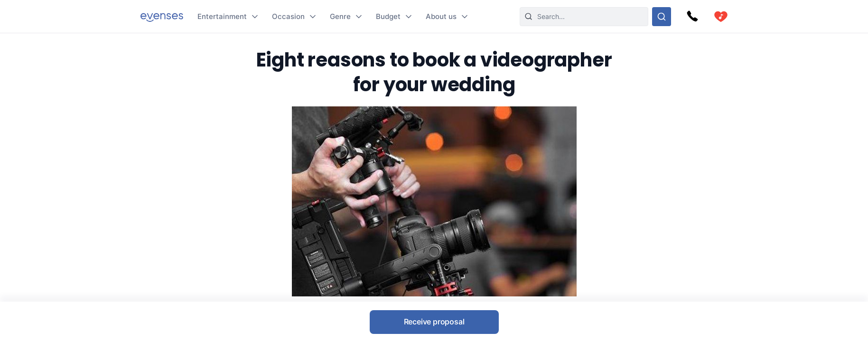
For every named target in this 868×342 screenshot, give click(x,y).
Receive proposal (434, 322)
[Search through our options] (662, 17)
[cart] (721, 17)
